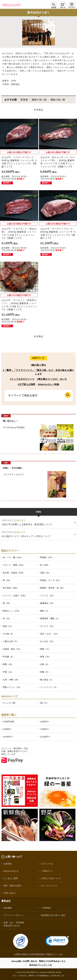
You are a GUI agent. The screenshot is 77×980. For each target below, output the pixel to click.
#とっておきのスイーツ (22, 379)
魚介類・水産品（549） (14, 573)
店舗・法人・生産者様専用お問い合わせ (14, 924)
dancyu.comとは (11, 871)
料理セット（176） (12, 611)
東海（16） (45, 657)
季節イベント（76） (12, 687)
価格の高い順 (58, 100)
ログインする (47, 864)
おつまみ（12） (47, 641)
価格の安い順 (39, 100)
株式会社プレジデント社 (41, 965)
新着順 (24, 100)
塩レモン (44, 703)
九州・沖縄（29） (11, 680)
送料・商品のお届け (13, 886)
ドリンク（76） (47, 596)
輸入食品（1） (47, 680)
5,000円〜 (7, 729)
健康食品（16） (47, 603)
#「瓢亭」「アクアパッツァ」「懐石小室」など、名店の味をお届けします (38, 372)
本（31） (7, 618)
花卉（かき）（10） (49, 634)
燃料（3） (45, 611)
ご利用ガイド (47, 871)
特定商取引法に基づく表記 (53, 915)
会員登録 (8, 864)
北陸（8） (45, 664)
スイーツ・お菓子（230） (15, 596)
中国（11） (8, 672)
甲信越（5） (9, 657)
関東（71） (45, 649)
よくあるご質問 (11, 878)
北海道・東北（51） (12, 649)
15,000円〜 (45, 737)
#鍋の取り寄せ (38, 365)
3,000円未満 (8, 722)
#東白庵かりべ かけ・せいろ (52, 379)
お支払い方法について (51, 878)
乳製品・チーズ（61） (50, 580)
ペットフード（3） (49, 687)
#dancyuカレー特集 (48, 384)
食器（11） (8, 626)
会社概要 (8, 908)
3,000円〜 (45, 722)
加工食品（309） (11, 588)
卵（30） (7, 580)
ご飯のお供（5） (11, 641)
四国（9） (45, 672)
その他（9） (9, 634)
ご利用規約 (46, 908)
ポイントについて (49, 886)
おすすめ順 (11, 100)
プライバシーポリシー (14, 915)
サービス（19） (47, 626)
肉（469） (45, 565)
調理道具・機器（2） (50, 618)
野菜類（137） (47, 557)
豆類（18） (45, 573)
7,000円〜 (45, 729)
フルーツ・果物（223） (14, 565)
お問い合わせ (10, 893)
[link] (57, 941)
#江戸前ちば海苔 (27, 384)
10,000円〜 (8, 737)
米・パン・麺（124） (13, 557)
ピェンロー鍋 (9, 703)
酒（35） (7, 603)
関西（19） (8, 664)
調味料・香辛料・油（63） (53, 588)
